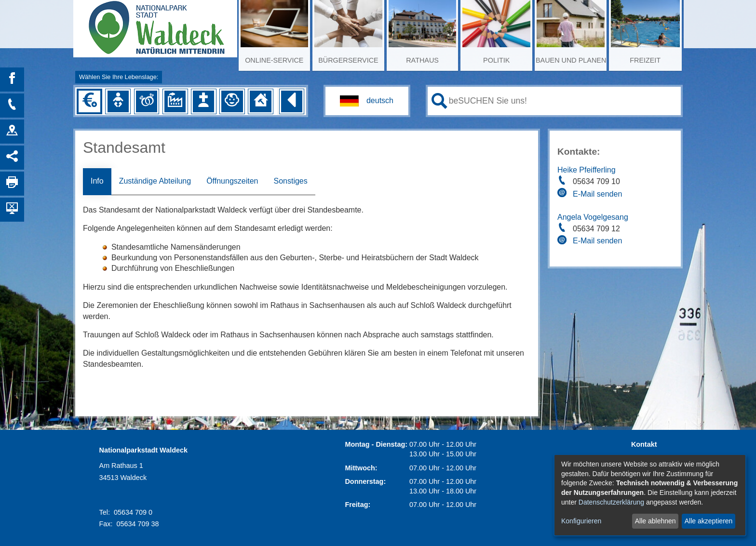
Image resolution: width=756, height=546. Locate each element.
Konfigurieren (581, 521)
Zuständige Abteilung (155, 181)
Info (97, 181)
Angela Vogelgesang (593, 217)
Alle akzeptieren (709, 521)
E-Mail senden (597, 194)
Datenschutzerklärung (611, 502)
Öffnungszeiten (232, 181)
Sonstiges (290, 181)
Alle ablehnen (655, 521)
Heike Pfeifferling (587, 170)
